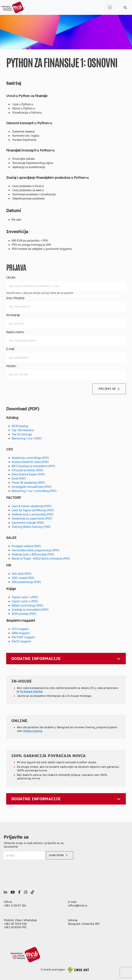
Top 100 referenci (23, 430)
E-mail (10, 349)
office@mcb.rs (78, 905)
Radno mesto (15, 332)
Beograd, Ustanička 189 (84, 924)
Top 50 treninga (22, 434)
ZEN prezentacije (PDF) (26, 582)
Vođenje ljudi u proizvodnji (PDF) (32, 514)
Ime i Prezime (15, 298)
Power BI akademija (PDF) (28, 483)
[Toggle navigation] (110, 7)
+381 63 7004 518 (15, 924)
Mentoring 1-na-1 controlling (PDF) (34, 491)
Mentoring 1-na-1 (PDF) (27, 438)
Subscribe (58, 855)
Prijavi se (109, 389)
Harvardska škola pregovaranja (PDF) (35, 550)
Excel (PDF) (19, 478)
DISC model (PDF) (23, 578)
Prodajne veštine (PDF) (26, 546)
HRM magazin (21, 633)
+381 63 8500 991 (15, 927)
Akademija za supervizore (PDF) (32, 518)
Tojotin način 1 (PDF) (25, 597)
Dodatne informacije (66, 659)
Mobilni (11, 366)
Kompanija (13, 315)
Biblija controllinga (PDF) (27, 605)
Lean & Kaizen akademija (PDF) (32, 506)
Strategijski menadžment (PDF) (32, 487)
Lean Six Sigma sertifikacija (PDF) (33, 510)
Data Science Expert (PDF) (28, 474)
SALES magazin (21, 641)
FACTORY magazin (23, 637)
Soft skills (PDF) (21, 574)
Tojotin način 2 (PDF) (25, 601)
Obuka (11, 277)
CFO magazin (20, 629)
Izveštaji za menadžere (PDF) (30, 610)
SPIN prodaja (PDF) (24, 614)
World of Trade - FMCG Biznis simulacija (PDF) (41, 558)
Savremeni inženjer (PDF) (28, 523)
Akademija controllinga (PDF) (30, 458)
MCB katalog (20, 426)
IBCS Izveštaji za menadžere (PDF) (33, 466)
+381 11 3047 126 (15, 905)
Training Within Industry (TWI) (31, 527)
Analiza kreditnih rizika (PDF (30, 462)
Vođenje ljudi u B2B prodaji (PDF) (33, 554)
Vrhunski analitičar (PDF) (27, 470)
